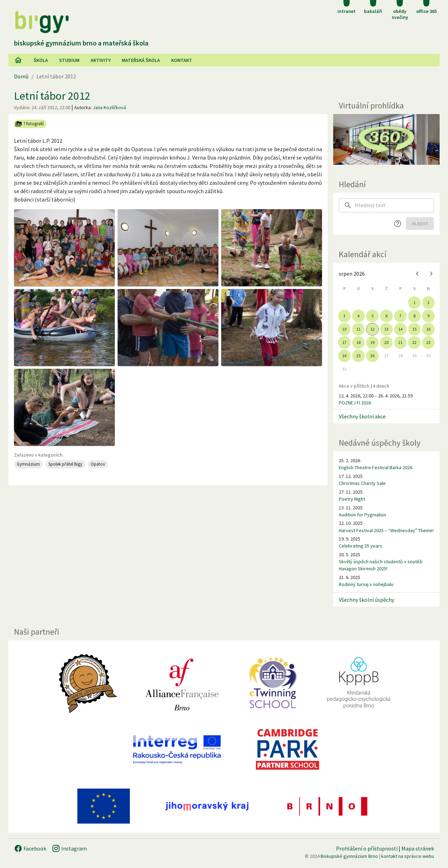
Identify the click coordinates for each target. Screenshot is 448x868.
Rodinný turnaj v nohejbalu (366, 584)
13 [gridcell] (386, 329)
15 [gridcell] (414, 329)
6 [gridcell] (386, 316)
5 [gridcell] (372, 316)
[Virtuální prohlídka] (386, 139)
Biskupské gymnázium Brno (349, 856)
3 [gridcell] (344, 316)
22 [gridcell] (414, 342)
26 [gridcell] (372, 356)
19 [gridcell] (372, 342)
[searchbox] (394, 205)
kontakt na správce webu (408, 856)
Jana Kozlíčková (109, 107)
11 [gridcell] (358, 329)
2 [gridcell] (428, 302)
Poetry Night (352, 499)
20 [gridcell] (386, 342)
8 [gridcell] (414, 316)
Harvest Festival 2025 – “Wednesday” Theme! (386, 530)
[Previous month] (417, 274)
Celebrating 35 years (360, 546)
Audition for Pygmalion (362, 515)
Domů (21, 76)
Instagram (69, 848)
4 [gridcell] (358, 316)
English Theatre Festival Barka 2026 (376, 467)
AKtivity (101, 60)
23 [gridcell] (428, 342)
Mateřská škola (141, 60)
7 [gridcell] (400, 316)
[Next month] (431, 274)
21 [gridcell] (400, 342)
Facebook (30, 848)
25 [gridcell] (358, 356)
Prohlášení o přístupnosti (367, 848)
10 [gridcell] (344, 329)
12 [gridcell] (372, 329)
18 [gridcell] (358, 342)
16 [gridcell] (428, 329)
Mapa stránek (418, 848)
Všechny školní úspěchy (366, 600)
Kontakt (182, 60)
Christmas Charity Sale (362, 483)
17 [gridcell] (344, 342)
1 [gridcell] (414, 302)
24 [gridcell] (344, 356)
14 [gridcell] (400, 329)
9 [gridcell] (428, 316)
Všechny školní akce (362, 416)
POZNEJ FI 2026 (355, 403)
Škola (41, 60)
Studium (69, 60)
